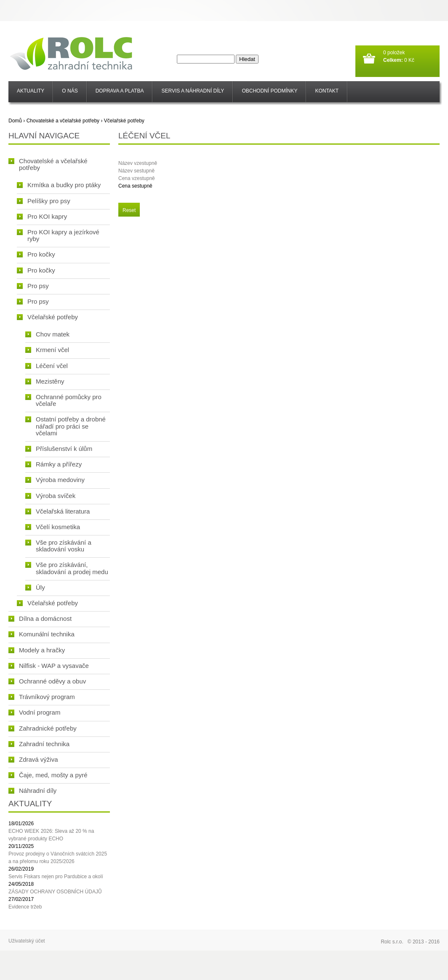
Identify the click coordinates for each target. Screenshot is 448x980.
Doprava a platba (120, 91)
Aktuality (31, 91)
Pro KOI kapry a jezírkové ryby (58, 235)
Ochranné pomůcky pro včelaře (63, 400)
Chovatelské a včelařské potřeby (63, 121)
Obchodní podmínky (269, 91)
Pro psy (33, 286)
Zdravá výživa (33, 759)
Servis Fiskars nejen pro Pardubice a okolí (56, 877)
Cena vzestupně (137, 178)
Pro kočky (36, 254)
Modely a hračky (37, 650)
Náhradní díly (32, 791)
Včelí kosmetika (53, 527)
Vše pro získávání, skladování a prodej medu (67, 568)
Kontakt (327, 91)
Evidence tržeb (25, 907)
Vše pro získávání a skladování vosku (58, 546)
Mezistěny (45, 381)
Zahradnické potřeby (43, 728)
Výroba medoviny (55, 480)
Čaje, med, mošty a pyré (48, 775)
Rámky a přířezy (53, 464)
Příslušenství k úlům (59, 449)
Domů (15, 121)
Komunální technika (41, 634)
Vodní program (34, 712)
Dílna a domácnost (40, 618)
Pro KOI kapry (42, 216)
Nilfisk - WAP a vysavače (49, 666)
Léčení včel (47, 366)
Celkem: (393, 60)
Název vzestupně (138, 163)
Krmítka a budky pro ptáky (59, 185)
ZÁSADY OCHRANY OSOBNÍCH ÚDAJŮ (55, 892)
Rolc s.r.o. (392, 942)
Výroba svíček (50, 496)
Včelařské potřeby (124, 121)
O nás (70, 91)
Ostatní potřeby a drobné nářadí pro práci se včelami (65, 426)
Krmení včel (47, 350)
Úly (35, 587)
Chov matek (47, 334)
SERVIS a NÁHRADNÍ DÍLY (193, 91)
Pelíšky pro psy (44, 201)
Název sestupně (136, 171)
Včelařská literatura (57, 511)
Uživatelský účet (27, 941)
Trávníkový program (42, 697)
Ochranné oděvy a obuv (47, 681)
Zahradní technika (39, 744)
